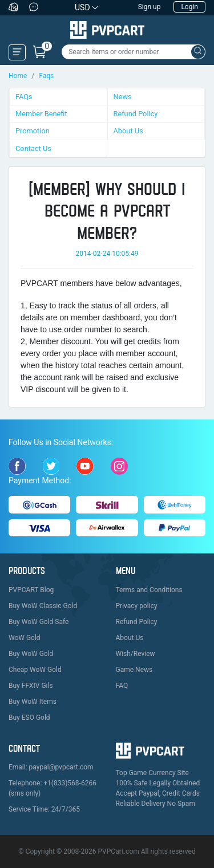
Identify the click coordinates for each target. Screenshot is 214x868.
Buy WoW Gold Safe (39, 622)
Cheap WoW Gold (35, 670)
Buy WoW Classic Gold (43, 606)
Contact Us (33, 148)
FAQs (24, 97)
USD (82, 7)
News (123, 97)
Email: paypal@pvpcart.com (51, 767)
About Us (128, 131)
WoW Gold (25, 638)
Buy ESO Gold (29, 718)
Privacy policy (137, 606)
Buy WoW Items (33, 702)
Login (189, 7)
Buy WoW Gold (31, 654)
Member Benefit (41, 114)
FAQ (122, 686)
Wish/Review (136, 654)
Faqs (46, 76)
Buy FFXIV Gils (31, 686)
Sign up (150, 7)
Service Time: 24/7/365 (44, 809)
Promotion (33, 131)
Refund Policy (136, 114)
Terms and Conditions (149, 590)
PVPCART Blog (31, 590)
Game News (134, 670)
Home (18, 76)
